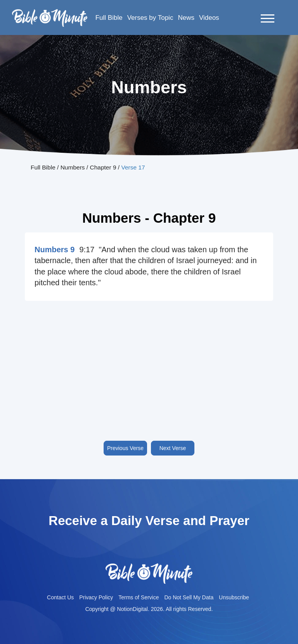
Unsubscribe (234, 597)
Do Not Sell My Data (189, 597)
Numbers (73, 167)
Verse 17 (133, 167)
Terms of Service (139, 597)
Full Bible (109, 18)
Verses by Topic (150, 18)
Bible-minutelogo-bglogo (50, 12)
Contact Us (60, 597)
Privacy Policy (96, 597)
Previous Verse (125, 448)
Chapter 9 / (105, 167)
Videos (209, 18)
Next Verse (173, 448)
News (186, 18)
